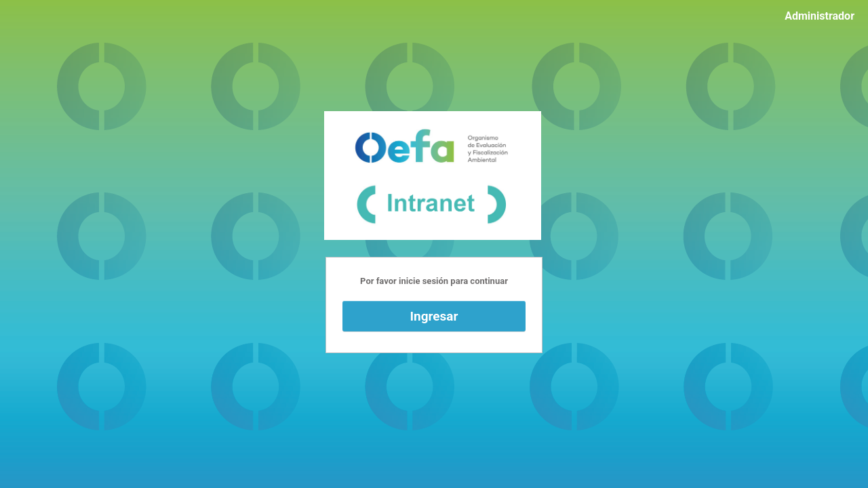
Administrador (820, 16)
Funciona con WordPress (433, 176)
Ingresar (434, 316)
